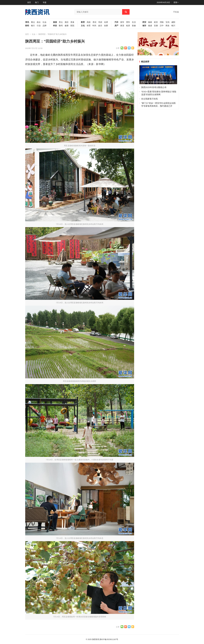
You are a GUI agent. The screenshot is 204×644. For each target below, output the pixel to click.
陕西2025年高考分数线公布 (154, 87)
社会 (45, 22)
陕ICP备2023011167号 (109, 639)
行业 (39, 26)
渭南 (162, 22)
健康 (67, 26)
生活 (134, 22)
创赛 (106, 26)
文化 (83, 26)
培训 (100, 22)
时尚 (94, 26)
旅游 (55, 22)
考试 (94, 22)
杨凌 (150, 26)
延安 (156, 22)
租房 (128, 26)
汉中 (162, 26)
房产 (116, 26)
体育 (89, 26)
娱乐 (100, 26)
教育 (83, 22)
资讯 (27, 22)
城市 (144, 26)
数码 (61, 26)
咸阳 (173, 22)
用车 (128, 22)
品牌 (45, 26)
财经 (27, 26)
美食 (72, 22)
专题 (45, 2)
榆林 (150, 22)
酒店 (67, 22)
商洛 (167, 26)
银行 (33, 26)
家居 (122, 26)
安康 (156, 26)
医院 (72, 26)
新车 (122, 22)
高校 (89, 22)
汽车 (116, 22)
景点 (61, 22)
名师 (106, 22)
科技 (55, 26)
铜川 (173, 26)
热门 (37, 2)
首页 (29, 2)
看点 (33, 22)
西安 (144, 22)
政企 (39, 22)
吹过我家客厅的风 (150, 99)
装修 (134, 26)
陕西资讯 (96, 639)
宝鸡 (167, 22)
